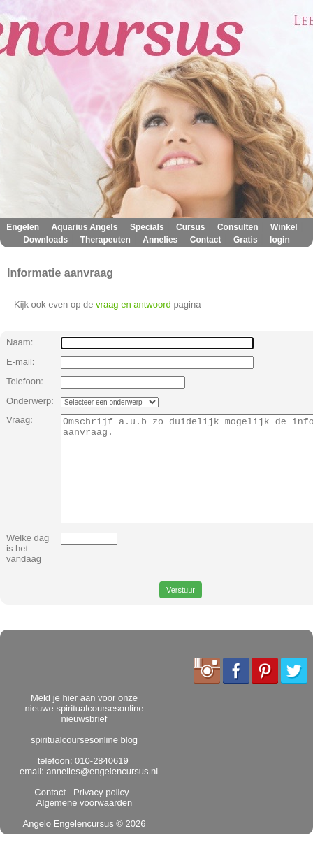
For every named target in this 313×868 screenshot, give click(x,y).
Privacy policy (99, 813)
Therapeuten (105, 240)
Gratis (246, 240)
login (280, 240)
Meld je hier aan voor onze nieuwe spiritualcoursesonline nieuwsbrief (85, 729)
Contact (206, 240)
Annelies (160, 240)
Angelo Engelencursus (68, 845)
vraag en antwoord (133, 304)
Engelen (23, 227)
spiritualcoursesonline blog (84, 761)
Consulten (238, 227)
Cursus (190, 227)
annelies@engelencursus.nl (102, 792)
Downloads (45, 240)
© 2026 (130, 845)
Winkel (284, 227)
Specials (147, 227)
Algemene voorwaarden (85, 818)
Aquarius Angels (84, 227)
